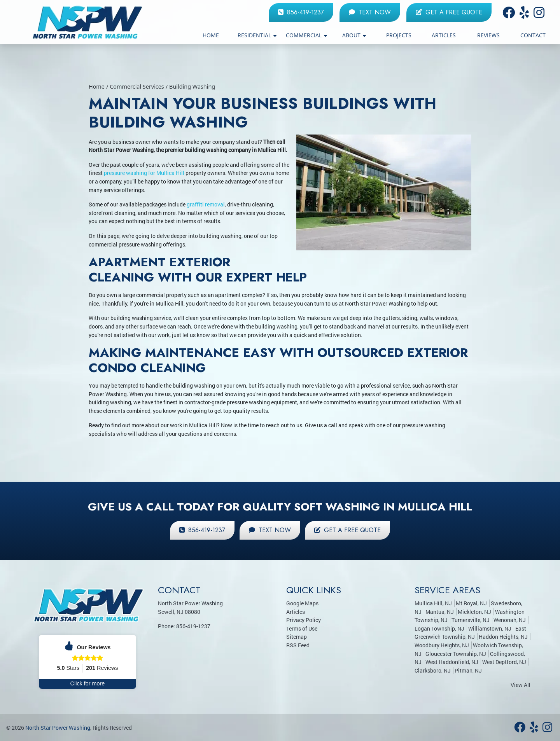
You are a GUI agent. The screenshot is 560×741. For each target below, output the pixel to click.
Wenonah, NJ (510, 620)
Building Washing (192, 87)
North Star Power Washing (58, 728)
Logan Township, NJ (439, 628)
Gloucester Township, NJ (456, 654)
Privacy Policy (304, 620)
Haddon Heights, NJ (503, 637)
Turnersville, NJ (471, 620)
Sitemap (297, 637)
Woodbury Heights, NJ (442, 645)
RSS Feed (298, 645)
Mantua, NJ (440, 612)
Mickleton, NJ (474, 612)
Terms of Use (302, 628)
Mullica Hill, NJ (433, 603)
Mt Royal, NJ (471, 603)
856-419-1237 (301, 12)
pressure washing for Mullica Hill (144, 173)
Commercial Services (137, 87)
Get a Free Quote (449, 12)
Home (97, 87)
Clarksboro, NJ (433, 670)
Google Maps (302, 603)
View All (521, 685)
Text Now (370, 12)
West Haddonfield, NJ (452, 662)
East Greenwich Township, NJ (470, 633)
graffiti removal (206, 204)
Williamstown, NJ (490, 628)
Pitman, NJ (468, 670)
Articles (296, 612)
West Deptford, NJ (504, 662)
